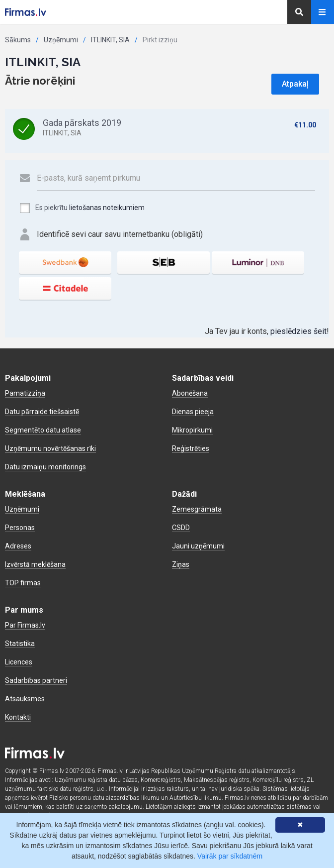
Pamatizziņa (25, 393)
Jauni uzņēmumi (198, 546)
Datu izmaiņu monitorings (45, 467)
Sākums (18, 40)
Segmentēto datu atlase (43, 430)
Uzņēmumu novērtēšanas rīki (50, 448)
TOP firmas (23, 583)
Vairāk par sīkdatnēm (230, 856)
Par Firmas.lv (25, 625)
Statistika (20, 644)
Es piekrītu (82, 208)
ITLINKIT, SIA (110, 40)
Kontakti (18, 717)
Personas (20, 528)
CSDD (181, 528)
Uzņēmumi (61, 40)
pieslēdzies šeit (298, 331)
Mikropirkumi (192, 430)
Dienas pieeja (193, 412)
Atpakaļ (295, 84)
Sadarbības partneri (36, 680)
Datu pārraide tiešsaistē (42, 412)
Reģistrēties (191, 448)
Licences (19, 662)
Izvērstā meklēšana (35, 564)
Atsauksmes (25, 699)
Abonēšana (190, 393)
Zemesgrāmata (197, 509)
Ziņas (181, 564)
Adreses (18, 546)
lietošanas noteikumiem (107, 208)
